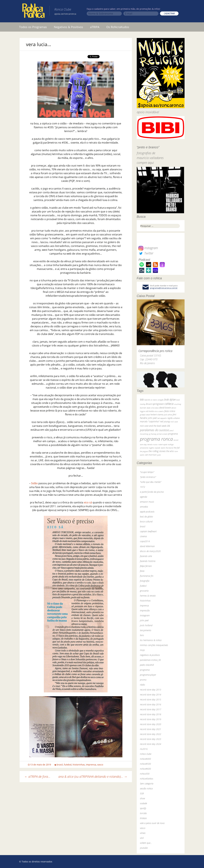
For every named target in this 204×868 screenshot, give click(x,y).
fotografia (145, 581)
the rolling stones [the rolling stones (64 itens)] (157, 451)
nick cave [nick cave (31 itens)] (174, 422)
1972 (142, 487)
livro (142, 635)
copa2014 (145, 541)
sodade (143, 803)
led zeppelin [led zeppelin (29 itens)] (162, 418)
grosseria (144, 591)
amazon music (147, 502)
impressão (145, 610)
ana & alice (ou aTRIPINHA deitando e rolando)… (93, 777)
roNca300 (145, 774)
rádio (142, 685)
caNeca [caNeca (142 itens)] (169, 404)
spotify (143, 808)
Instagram (148, 248)
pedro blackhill (147, 665)
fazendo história (148, 561)
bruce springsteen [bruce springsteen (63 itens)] (155, 404)
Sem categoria (147, 784)
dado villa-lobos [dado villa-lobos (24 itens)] (153, 408)
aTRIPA (95, 27)
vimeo (143, 833)
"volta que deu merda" (151, 482)
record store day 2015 (151, 699)
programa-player (148, 675)
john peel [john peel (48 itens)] (152, 418)
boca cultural (146, 521)
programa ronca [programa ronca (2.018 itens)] (156, 439)
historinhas (79, 765)
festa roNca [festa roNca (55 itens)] (170, 411)
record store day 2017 (151, 709)
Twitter (146, 253)
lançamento (146, 630)
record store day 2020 (151, 724)
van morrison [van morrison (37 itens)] (151, 455)
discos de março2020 (150, 551)
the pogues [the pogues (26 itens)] (144, 451)
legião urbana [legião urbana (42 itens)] (174, 418)
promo (143, 680)
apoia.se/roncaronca (65, 14)
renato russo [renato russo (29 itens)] (152, 444)
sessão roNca (146, 788)
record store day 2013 (151, 690)
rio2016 (144, 749)
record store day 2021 (151, 729)
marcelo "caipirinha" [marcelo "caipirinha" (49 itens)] (150, 421)
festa (142, 571)
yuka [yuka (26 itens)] (159, 455)
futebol (68, 765)
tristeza (143, 818)
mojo (142, 650)
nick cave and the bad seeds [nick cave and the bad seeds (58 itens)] (153, 426)
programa (145, 670)
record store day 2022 (151, 734)
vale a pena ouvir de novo (152, 823)
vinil (142, 838)
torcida (143, 813)
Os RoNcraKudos (118, 27)
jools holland (146, 625)
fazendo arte (146, 556)
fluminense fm (147, 576)
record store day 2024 (151, 744)
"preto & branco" (148, 477)
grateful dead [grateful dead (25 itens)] (145, 415)
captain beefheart (148, 531)
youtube (144, 848)
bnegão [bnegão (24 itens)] (161, 400)
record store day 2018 (151, 714)
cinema (143, 536)
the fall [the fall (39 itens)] (177, 448)
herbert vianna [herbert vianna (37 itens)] (157, 415)
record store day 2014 (151, 695)
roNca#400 (145, 759)
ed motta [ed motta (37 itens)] (150, 411)
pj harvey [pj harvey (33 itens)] (153, 434)
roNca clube (146, 754)
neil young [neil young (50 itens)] (165, 421)
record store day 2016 (151, 704)
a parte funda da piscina (152, 492)
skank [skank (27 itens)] (163, 448)
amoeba (144, 507)
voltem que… (146, 843)
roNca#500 (145, 764)
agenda (144, 497)
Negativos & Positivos (68, 27)
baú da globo (146, 517)
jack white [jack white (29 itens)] (168, 415)
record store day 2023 (151, 739)
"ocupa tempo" (147, 472)
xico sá (88, 502)
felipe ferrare (146, 566)
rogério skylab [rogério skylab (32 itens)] (154, 448)
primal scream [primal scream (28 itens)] (162, 434)
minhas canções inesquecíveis (154, 645)
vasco (100, 765)
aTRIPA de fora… (37, 777)
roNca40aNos (147, 779)
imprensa (91, 765)
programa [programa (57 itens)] (173, 434)
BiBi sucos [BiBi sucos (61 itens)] (145, 400)
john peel (144, 620)
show (142, 798)
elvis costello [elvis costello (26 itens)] (159, 411)
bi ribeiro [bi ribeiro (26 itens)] (154, 400)
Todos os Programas (33, 27)
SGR (142, 793)
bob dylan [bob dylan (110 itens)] (170, 399)
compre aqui (145, 163)
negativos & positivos (150, 655)
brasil (60, 765)
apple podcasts (147, 512)
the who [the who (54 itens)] (170, 451)
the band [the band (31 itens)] (169, 448)
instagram (145, 615)
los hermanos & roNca (151, 640)
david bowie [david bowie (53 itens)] (165, 408)
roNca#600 (145, 769)
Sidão (34, 483)
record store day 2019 (151, 719)
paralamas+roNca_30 (150, 660)
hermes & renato (148, 596)
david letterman (147, 546)
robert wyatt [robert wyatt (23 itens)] (163, 445)
